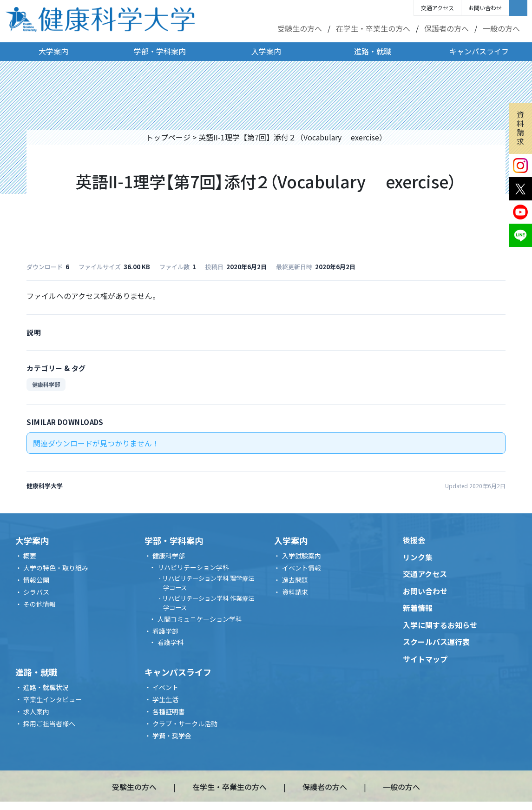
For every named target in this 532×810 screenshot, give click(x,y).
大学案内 (53, 51)
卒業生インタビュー (53, 699)
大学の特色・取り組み (56, 568)
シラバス (36, 592)
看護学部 (165, 631)
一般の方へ (501, 28)
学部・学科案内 (160, 51)
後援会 (414, 540)
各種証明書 (169, 711)
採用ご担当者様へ (49, 724)
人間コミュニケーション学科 (200, 619)
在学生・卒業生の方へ (373, 28)
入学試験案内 (302, 556)
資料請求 (520, 128)
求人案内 (36, 711)
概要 (30, 556)
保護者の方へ (447, 28)
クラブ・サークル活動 (185, 724)
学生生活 (165, 699)
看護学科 (171, 642)
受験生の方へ (300, 28)
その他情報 (39, 604)
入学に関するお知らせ (440, 625)
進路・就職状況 (46, 687)
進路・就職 (373, 51)
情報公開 (36, 580)
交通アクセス (437, 8)
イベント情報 (302, 568)
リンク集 (418, 557)
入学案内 (266, 51)
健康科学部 (46, 384)
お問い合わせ (485, 8)
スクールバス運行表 (436, 642)
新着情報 (418, 608)
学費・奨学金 (172, 736)
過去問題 (295, 580)
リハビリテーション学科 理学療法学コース (208, 583)
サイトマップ (425, 659)
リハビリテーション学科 (193, 567)
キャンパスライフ (479, 51)
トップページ (168, 137)
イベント (165, 687)
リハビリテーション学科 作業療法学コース (208, 603)
